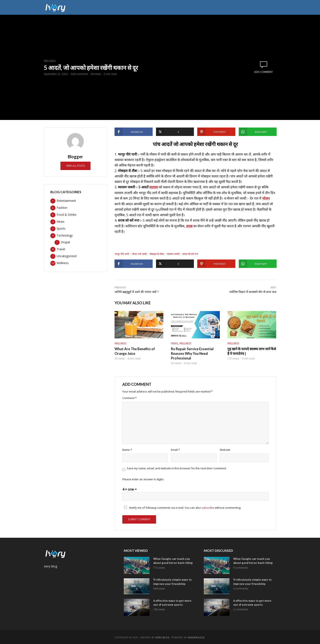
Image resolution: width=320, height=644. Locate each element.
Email (175, 449)
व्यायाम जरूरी (173, 253)
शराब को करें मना (190, 253)
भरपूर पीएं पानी (122, 253)
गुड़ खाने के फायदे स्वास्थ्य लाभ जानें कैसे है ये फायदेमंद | (251, 351)
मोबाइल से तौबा (157, 253)
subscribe (208, 507)
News (174, 343)
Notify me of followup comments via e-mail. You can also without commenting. (182, 507)
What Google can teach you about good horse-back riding (173, 560)
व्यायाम (154, 187)
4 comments (241, 588)
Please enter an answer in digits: (143, 479)
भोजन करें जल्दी (139, 253)
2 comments (241, 609)
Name (127, 449)
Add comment (79, 74)
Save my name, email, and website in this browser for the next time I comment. (177, 467)
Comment (129, 397)
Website (225, 449)
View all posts (75, 166)
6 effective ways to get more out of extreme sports (172, 602)
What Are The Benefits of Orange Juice (134, 351)
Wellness (50, 61)
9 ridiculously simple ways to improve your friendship (172, 581)
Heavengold (196, 637)
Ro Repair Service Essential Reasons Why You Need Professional (192, 353)
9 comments (241, 567)
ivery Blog (162, 637)
